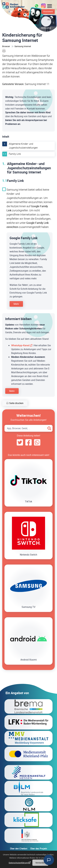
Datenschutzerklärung (18, 863)
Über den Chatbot (19, 848)
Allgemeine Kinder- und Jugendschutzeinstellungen (23, 146)
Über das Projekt (39, 848)
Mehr (16, 304)
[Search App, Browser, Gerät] (28, 428)
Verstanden (40, 863)
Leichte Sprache (23, 12)
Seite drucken (15, 403)
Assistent (48, 11)
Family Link (15, 154)
